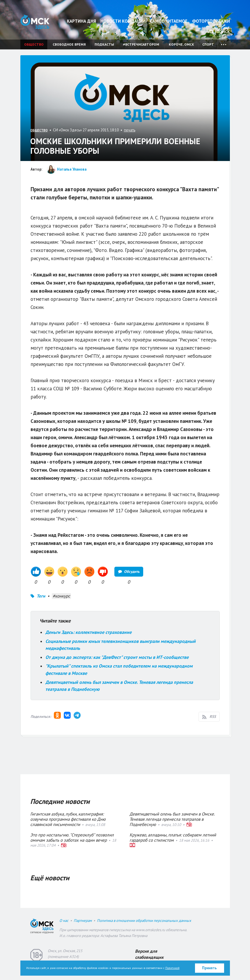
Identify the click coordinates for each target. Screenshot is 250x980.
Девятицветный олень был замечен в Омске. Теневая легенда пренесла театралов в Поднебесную (172, 819)
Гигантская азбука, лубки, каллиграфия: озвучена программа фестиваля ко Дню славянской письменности (68, 819)
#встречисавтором (141, 44)
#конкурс (61, 596)
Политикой (172, 968)
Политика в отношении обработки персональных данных (144, 921)
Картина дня (81, 21)
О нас (64, 921)
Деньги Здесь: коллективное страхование (88, 632)
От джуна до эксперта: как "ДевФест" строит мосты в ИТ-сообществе (118, 657)
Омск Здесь (35, 22)
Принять (209, 968)
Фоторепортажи (211, 21)
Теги (41, 596)
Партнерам (83, 921)
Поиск (220, 32)
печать (130, 130)
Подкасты (104, 44)
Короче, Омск (181, 44)
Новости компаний (123, 21)
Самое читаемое (169, 21)
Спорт (208, 44)
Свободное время (69, 44)
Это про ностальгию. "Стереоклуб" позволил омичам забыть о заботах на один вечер (72, 837)
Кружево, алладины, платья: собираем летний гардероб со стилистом (173, 837)
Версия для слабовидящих (149, 954)
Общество (34, 44)
